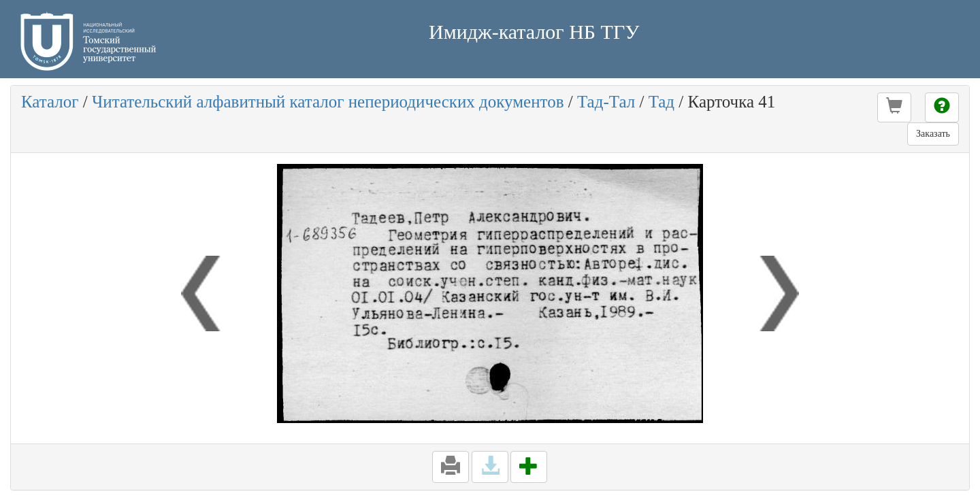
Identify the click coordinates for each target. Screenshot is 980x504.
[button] (894, 107)
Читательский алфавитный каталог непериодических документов (328, 102)
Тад (661, 102)
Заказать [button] (933, 134)
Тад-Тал (606, 102)
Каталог (50, 102)
